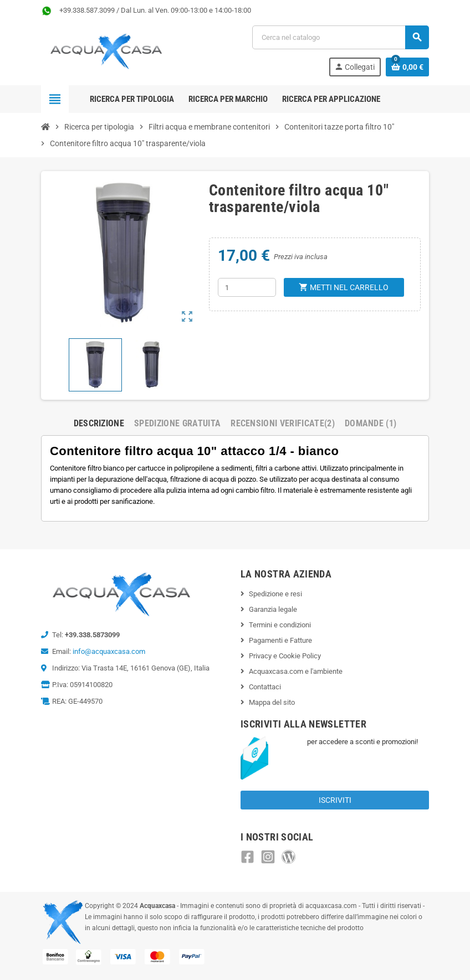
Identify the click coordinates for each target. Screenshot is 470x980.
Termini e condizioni (280, 625)
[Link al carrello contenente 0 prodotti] (407, 67)
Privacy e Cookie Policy (285, 656)
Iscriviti (335, 800)
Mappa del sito (272, 702)
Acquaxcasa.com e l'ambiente (296, 671)
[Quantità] (247, 287)
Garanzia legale (273, 609)
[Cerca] (340, 37)
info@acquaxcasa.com (109, 651)
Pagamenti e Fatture (280, 640)
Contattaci (265, 687)
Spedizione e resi (275, 594)
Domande (371, 423)
